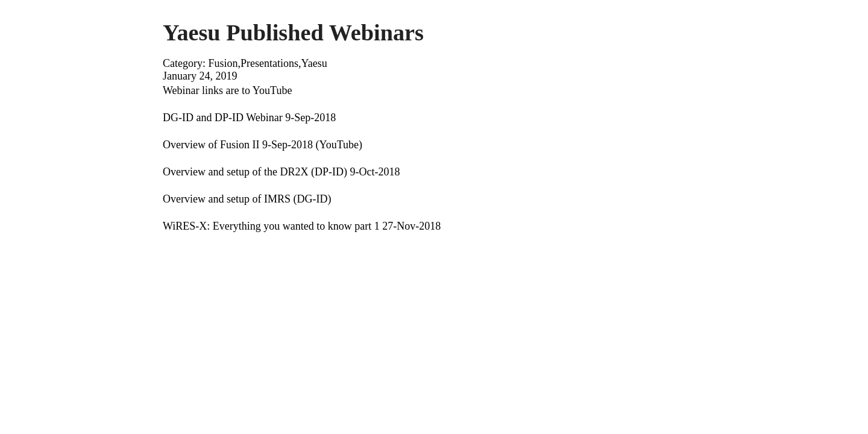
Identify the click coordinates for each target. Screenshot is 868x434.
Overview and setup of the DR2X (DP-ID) (255, 172)
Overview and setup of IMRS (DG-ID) (247, 199)
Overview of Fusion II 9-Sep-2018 (238, 145)
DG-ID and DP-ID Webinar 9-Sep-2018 (249, 118)
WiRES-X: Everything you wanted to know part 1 (271, 226)
